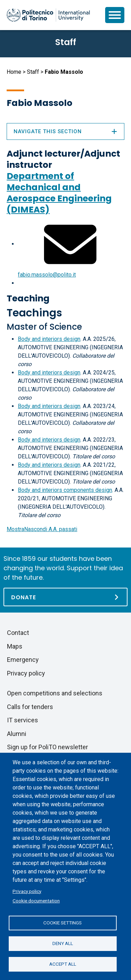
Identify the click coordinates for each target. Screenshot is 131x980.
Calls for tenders (30, 707)
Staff (33, 72)
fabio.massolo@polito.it (47, 275)
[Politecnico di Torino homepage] (48, 15)
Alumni (17, 734)
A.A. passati (42, 529)
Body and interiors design (49, 339)
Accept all (63, 964)
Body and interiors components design (65, 490)
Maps (15, 646)
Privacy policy (27, 891)
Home (14, 72)
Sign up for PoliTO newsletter (48, 747)
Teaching (28, 298)
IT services (23, 720)
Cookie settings (63, 923)
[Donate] (65, 597)
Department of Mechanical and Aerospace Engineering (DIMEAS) (59, 193)
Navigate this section (65, 131)
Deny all (63, 943)
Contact (18, 633)
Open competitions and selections (55, 693)
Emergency (23, 660)
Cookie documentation (36, 901)
